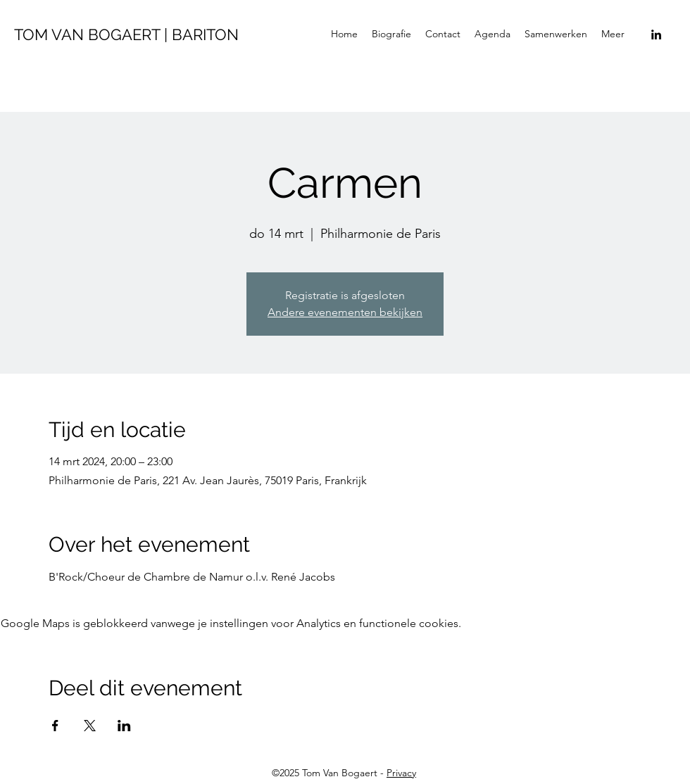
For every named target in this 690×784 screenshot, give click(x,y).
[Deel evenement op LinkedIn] (124, 726)
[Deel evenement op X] (90, 726)
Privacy (401, 773)
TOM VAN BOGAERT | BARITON (126, 34)
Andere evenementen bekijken (345, 312)
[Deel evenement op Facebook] (55, 726)
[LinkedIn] (656, 34)
